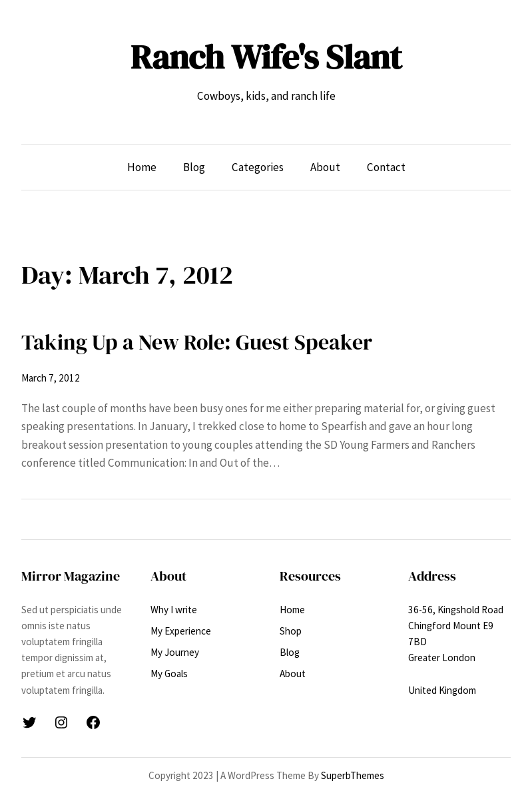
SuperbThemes (353, 775)
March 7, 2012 (51, 378)
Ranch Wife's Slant (266, 57)
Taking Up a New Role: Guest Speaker (197, 342)
